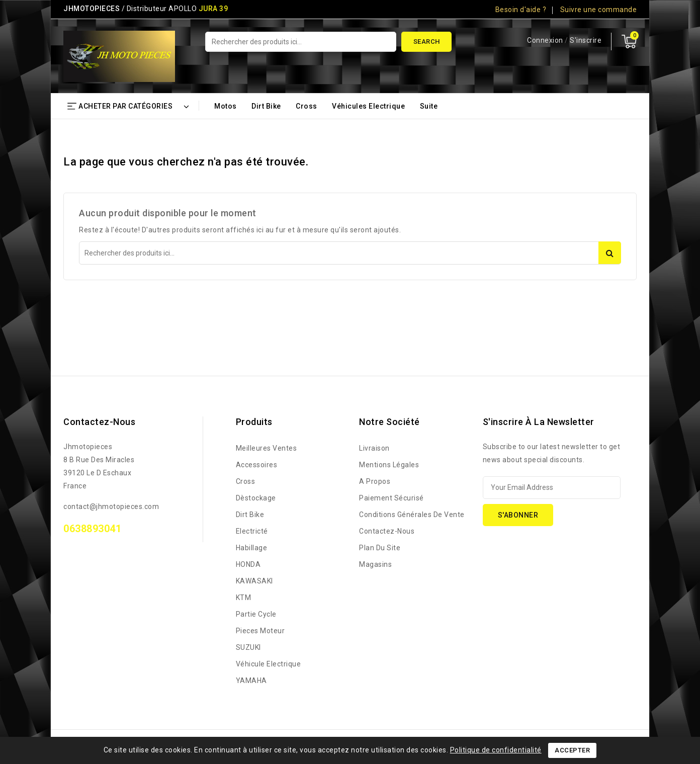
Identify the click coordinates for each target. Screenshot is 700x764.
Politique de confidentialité (496, 750)
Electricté (252, 531)
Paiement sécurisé (391, 498)
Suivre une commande (599, 10)
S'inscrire (586, 40)
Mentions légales (389, 465)
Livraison (374, 448)
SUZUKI (248, 647)
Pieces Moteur (260, 631)
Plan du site (380, 548)
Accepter (572, 750)
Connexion (546, 40)
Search (427, 41)
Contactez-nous (99, 422)
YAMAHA (251, 681)
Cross (307, 106)
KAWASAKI (254, 581)
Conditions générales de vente (412, 515)
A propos (375, 481)
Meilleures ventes (267, 448)
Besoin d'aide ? (521, 10)
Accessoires (257, 465)
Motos (226, 106)
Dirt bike (266, 106)
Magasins (375, 564)
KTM (244, 598)
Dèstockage (256, 498)
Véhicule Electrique (269, 664)
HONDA (248, 564)
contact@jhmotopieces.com (111, 506)
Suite (429, 106)
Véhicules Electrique (368, 106)
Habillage (252, 548)
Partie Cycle (256, 614)
